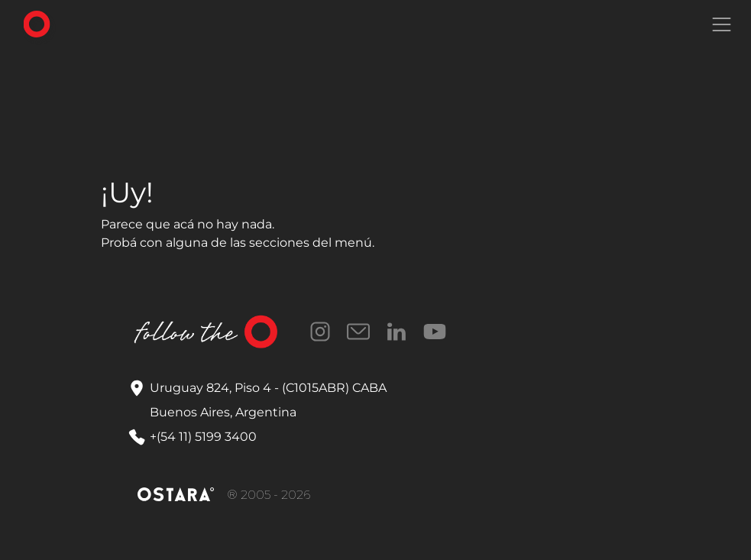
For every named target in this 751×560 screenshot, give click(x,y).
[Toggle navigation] (721, 24)
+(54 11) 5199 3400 (203, 437)
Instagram (320, 332)
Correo (358, 332)
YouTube (435, 332)
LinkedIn (397, 332)
